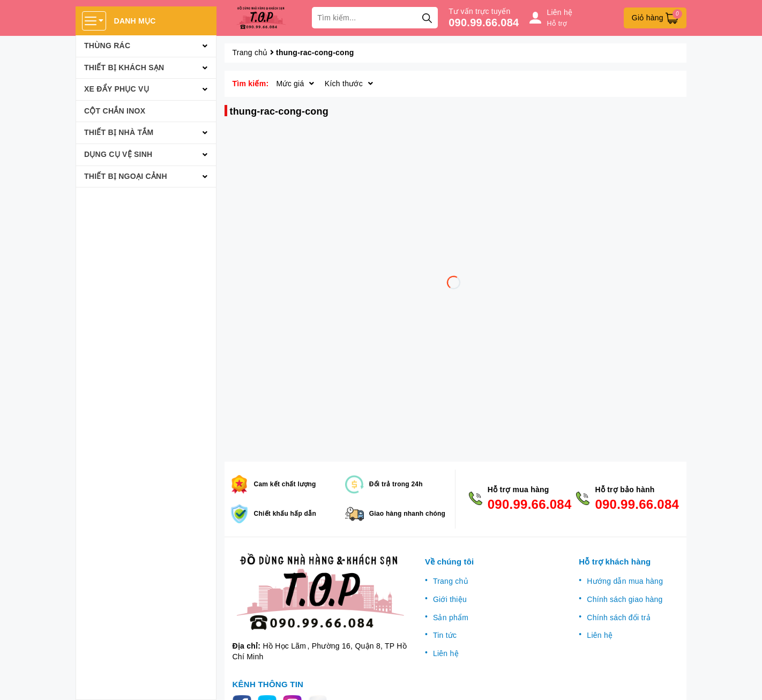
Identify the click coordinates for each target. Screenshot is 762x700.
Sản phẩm (451, 618)
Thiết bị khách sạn (124, 67)
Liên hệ (446, 653)
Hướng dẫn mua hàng (625, 581)
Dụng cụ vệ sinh (118, 154)
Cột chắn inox (115, 111)
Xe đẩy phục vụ (117, 89)
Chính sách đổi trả (619, 618)
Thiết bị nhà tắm (119, 132)
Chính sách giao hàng (625, 599)
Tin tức (445, 635)
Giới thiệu (450, 599)
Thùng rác (107, 46)
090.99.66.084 (484, 22)
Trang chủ (451, 581)
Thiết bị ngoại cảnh (126, 176)
